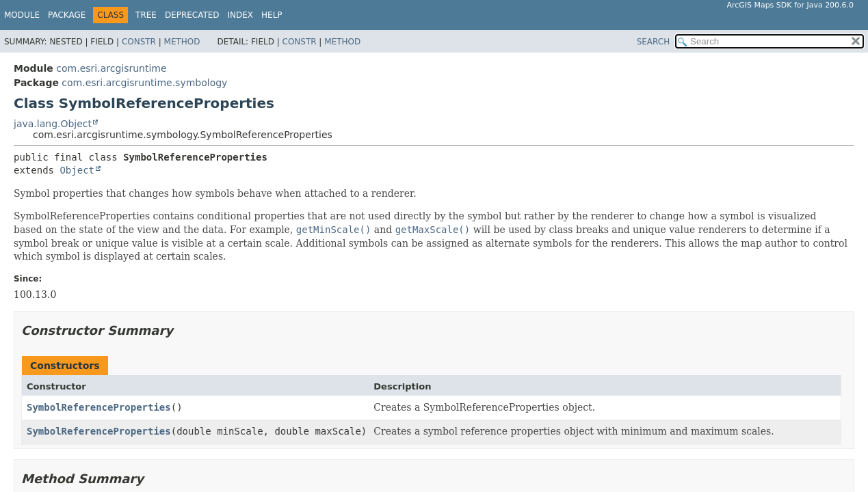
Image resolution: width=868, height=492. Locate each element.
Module (22, 15)
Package (67, 15)
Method (182, 42)
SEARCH (654, 42)
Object (77, 170)
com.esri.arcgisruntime (111, 68)
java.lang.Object (53, 124)
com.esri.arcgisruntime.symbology (144, 83)
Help (272, 15)
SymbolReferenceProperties (99, 407)
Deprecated (192, 15)
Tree (146, 15)
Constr (139, 42)
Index (241, 15)
